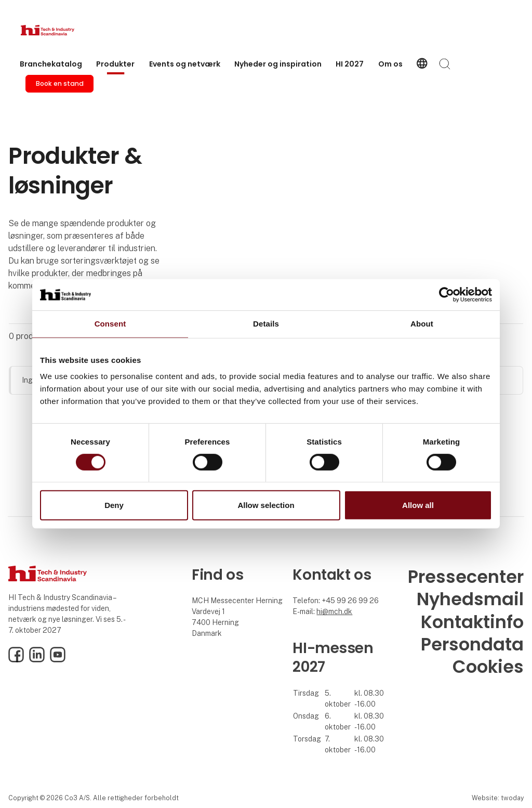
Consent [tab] (110, 324)
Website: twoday (498, 798)
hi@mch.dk (334, 611)
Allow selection (266, 505)
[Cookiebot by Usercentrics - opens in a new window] (447, 295)
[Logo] (62, 30)
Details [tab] (266, 324)
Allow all (418, 505)
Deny (114, 505)
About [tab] (422, 324)
